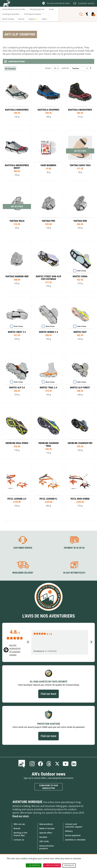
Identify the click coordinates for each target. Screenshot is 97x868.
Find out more (48, 694)
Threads (49, 764)
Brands (17, 828)
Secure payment (73, 835)
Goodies (43, 837)
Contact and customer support (74, 825)
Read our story (21, 816)
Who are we (19, 824)
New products (46, 824)
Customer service (23, 548)
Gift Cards (44, 841)
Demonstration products (47, 847)
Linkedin (74, 764)
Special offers (46, 833)
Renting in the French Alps (20, 834)
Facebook (40, 764)
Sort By (65, 68)
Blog (22, 764)
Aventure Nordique (27, 802)
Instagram (32, 764)
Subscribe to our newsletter (49, 787)
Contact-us (19, 840)
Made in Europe (47, 828)
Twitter (57, 764)
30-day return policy (74, 573)
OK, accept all (34, 865)
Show (48, 68)
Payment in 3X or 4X (74, 548)
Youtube (66, 764)
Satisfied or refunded (75, 840)
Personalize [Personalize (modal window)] (69, 865)
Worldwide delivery (23, 573)
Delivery (69, 831)
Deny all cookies (52, 865)
